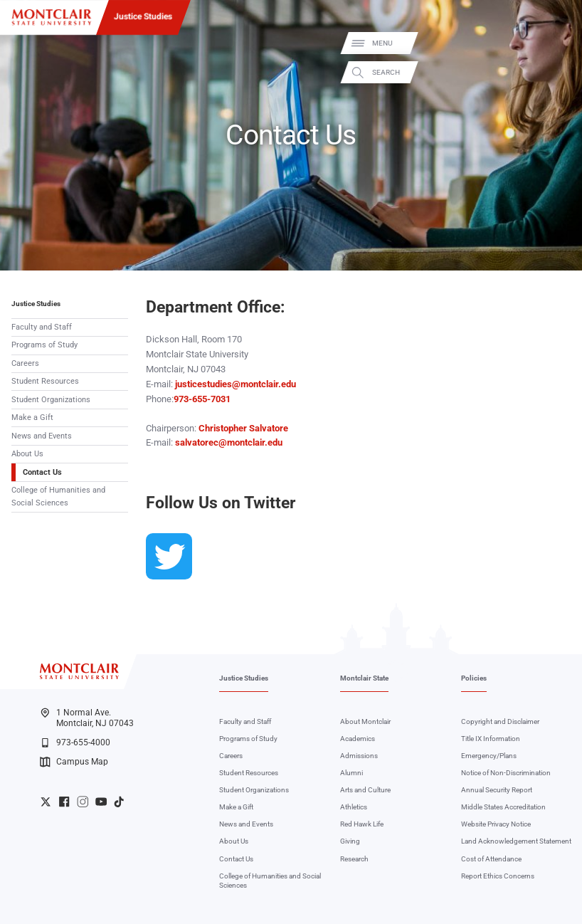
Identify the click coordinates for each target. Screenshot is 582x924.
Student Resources (45, 381)
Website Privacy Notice (496, 824)
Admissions (359, 756)
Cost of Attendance (491, 859)
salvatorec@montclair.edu (229, 442)
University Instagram (83, 802)
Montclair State (364, 678)
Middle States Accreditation (503, 807)
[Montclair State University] (52, 17)
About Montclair (365, 721)
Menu (555, 43)
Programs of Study (44, 345)
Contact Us (42, 472)
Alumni (351, 773)
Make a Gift (32, 418)
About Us (27, 454)
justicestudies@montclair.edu (236, 384)
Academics (358, 739)
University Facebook (64, 802)
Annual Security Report (497, 790)
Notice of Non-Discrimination (506, 773)
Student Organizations (51, 400)
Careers (25, 363)
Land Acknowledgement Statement (516, 841)
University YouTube (101, 802)
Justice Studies (143, 16)
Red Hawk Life (362, 824)
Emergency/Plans (489, 756)
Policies (474, 678)
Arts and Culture (365, 790)
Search (559, 72)
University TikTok (119, 802)
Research (354, 859)
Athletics (354, 807)
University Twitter (46, 802)
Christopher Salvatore (243, 428)
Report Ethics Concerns (498, 876)
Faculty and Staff (42, 327)
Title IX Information (491, 739)
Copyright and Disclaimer (500, 721)
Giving (350, 841)
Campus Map (74, 762)
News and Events (42, 436)
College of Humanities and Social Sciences (58, 497)
